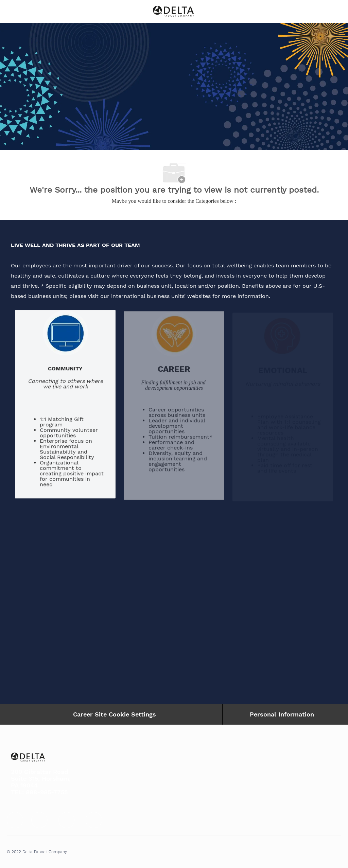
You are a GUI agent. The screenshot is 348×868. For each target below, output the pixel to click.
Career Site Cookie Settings (115, 714)
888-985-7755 (47, 792)
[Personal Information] (282, 714)
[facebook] (15, 820)
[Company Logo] (173, 11)
